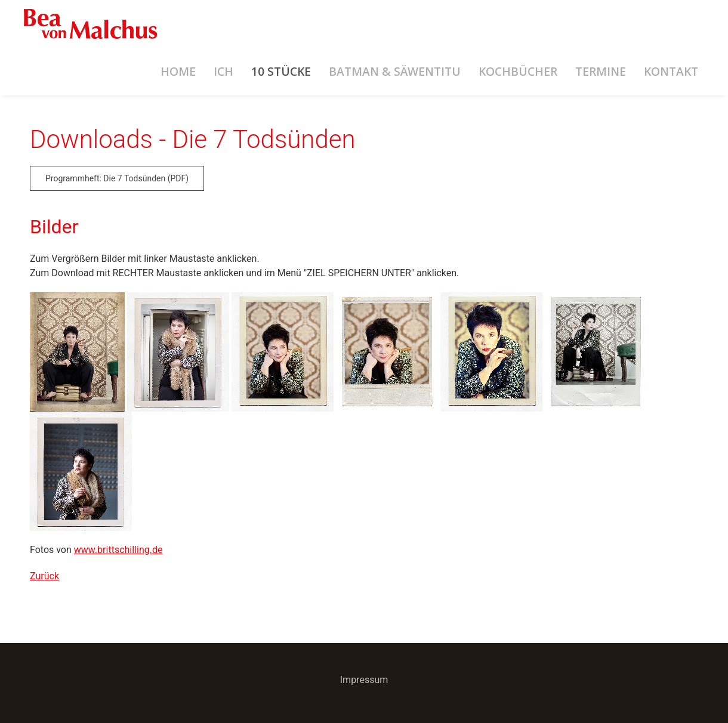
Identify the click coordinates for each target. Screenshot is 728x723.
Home (178, 71)
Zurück (44, 576)
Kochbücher (518, 71)
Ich (223, 71)
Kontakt (671, 71)
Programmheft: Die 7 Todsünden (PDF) (117, 178)
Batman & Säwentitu (395, 71)
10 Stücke (281, 71)
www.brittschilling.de (118, 550)
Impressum (364, 680)
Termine (601, 71)
